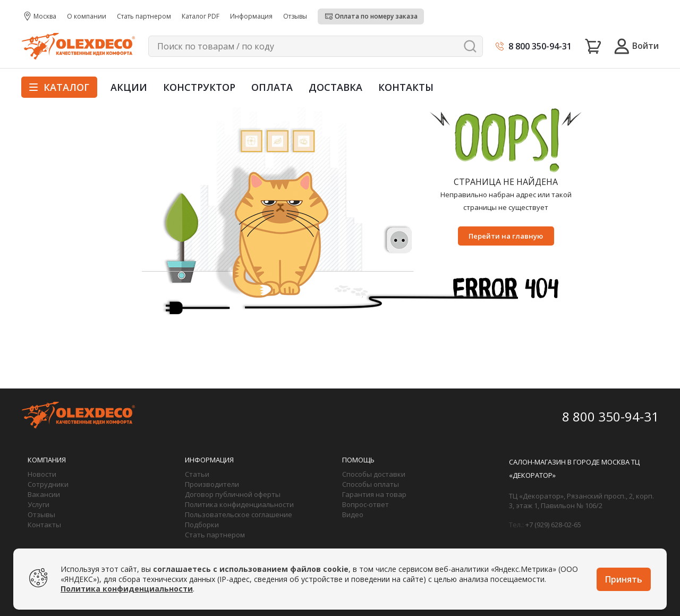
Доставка (335, 87)
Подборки (202, 525)
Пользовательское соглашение (239, 514)
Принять (624, 579)
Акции (129, 87)
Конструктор (199, 87)
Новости (42, 474)
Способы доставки (374, 474)
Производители (212, 484)
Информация (209, 460)
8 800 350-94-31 (540, 46)
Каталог (59, 87)
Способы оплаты (371, 484)
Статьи (197, 474)
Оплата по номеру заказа (376, 16)
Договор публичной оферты (233, 494)
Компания (47, 460)
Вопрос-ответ (365, 504)
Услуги (39, 504)
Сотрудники (48, 484)
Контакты (406, 87)
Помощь (358, 460)
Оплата (272, 87)
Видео (353, 514)
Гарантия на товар (374, 494)
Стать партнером (215, 535)
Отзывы (41, 514)
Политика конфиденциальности (239, 504)
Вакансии (44, 494)
